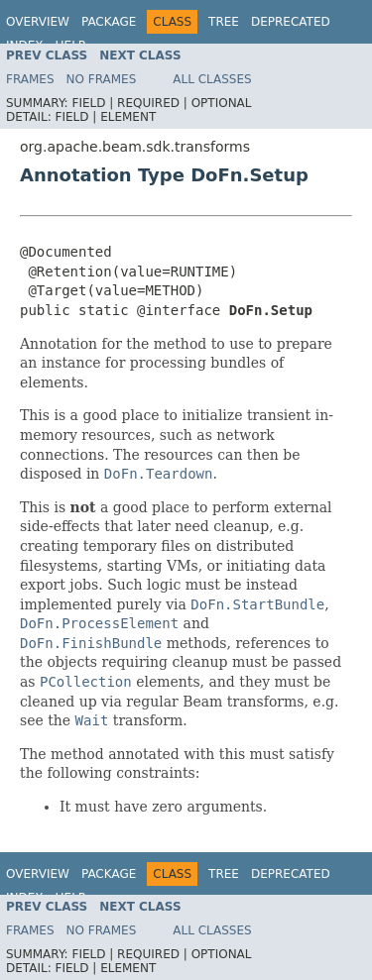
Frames (30, 79)
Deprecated (291, 22)
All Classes (212, 79)
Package (109, 22)
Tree (224, 22)
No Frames (102, 79)
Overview (38, 22)
